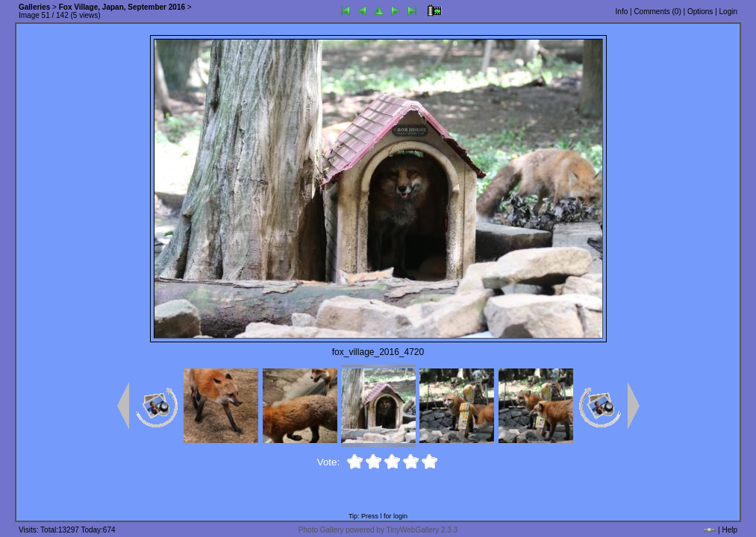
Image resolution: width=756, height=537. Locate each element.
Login (728, 12)
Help (730, 530)
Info (622, 12)
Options (700, 12)
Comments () (657, 12)
